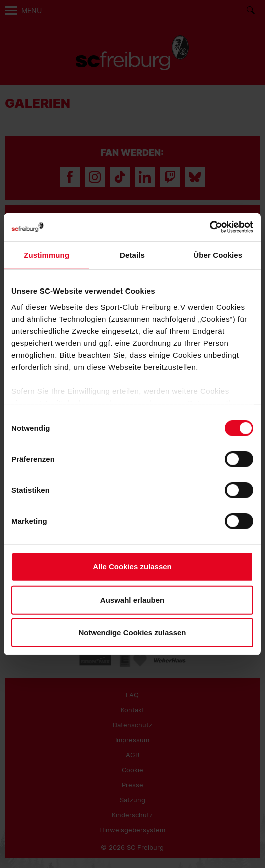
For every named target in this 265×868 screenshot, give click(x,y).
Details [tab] (132, 255)
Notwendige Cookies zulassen (132, 632)
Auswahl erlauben (132, 599)
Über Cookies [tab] (218, 255)
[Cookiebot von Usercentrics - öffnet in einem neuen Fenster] (210, 227)
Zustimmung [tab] (47, 255)
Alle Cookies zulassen (132, 567)
